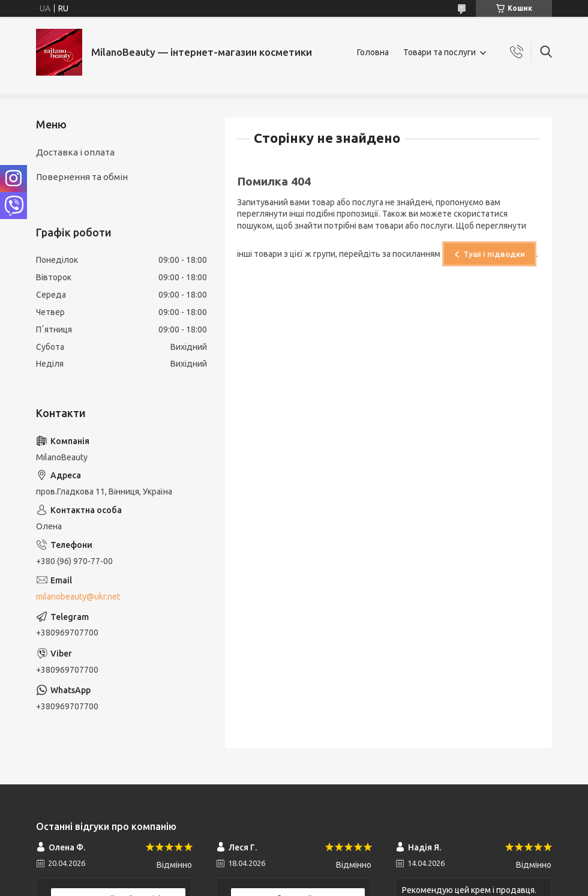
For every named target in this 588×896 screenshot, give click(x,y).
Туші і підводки (494, 254)
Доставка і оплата (75, 152)
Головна (373, 52)
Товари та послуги (439, 52)
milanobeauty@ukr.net (78, 597)
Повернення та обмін (82, 177)
